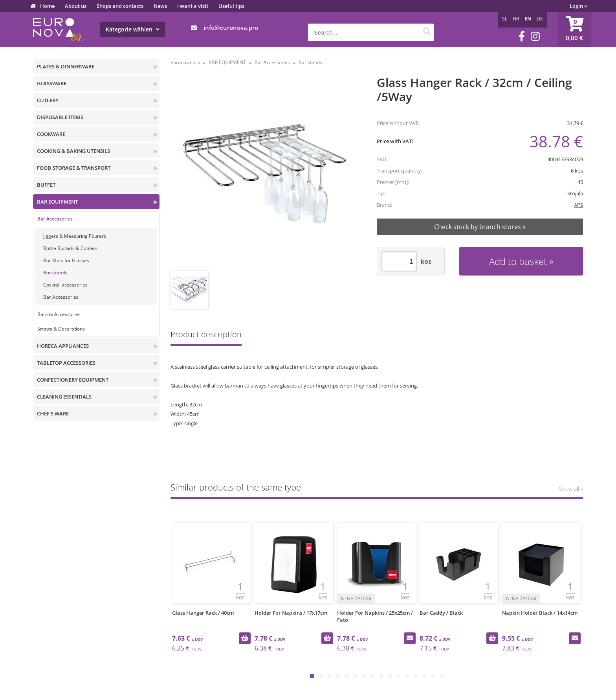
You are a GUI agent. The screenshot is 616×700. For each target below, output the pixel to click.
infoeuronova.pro (231, 28)
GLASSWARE (52, 83)
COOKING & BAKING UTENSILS (73, 151)
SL (505, 19)
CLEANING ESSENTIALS (64, 397)
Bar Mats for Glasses (66, 260)
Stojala (575, 193)
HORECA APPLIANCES (63, 346)
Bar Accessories (55, 219)
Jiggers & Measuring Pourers (75, 236)
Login (578, 6)
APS (578, 205)
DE (540, 19)
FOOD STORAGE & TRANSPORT (74, 168)
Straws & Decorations (61, 329)
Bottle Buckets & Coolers (70, 248)
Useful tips (231, 6)
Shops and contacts (120, 6)
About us (76, 6)
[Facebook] (522, 36)
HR (516, 19)
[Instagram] (535, 36)
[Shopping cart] (574, 29)
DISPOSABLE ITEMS (60, 117)
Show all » (571, 489)
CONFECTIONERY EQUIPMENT (73, 380)
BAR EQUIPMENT (57, 202)
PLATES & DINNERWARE (66, 66)
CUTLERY (48, 100)
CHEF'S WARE (53, 413)
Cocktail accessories (65, 285)
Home (47, 6)
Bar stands (55, 273)
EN (528, 19)
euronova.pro (185, 62)
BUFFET (46, 185)
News (160, 6)
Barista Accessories (59, 314)
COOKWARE (51, 134)
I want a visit (193, 6)
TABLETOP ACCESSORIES (66, 363)
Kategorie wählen (133, 29)
